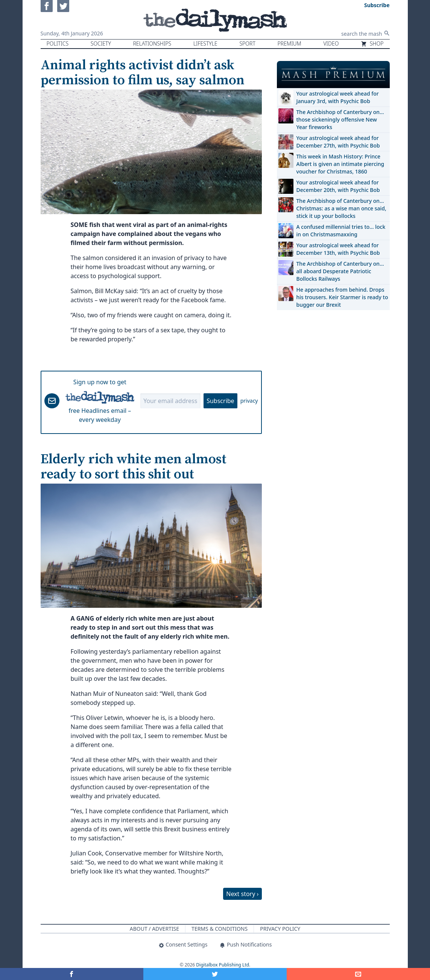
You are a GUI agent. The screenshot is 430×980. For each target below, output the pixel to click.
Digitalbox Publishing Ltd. (223, 965)
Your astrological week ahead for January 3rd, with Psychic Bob (338, 97)
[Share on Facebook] (72, 974)
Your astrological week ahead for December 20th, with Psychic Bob (338, 186)
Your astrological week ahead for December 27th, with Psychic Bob (338, 142)
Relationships (152, 43)
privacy (249, 401)
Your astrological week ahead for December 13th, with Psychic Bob (338, 249)
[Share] (358, 974)
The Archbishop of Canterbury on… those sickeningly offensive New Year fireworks (340, 119)
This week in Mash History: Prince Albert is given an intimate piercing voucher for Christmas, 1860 (340, 164)
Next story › (242, 894)
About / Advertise (154, 929)
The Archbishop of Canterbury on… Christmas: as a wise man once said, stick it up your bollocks (341, 208)
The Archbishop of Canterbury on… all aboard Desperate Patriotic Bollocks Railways (340, 271)
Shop (372, 43)
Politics (58, 43)
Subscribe (220, 401)
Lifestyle (205, 43)
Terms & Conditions (220, 929)
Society (101, 43)
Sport (247, 43)
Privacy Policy (280, 929)
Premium (289, 43)
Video (331, 43)
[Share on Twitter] (215, 974)
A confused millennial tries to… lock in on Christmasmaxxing (341, 231)
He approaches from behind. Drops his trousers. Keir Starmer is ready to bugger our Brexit (342, 297)
